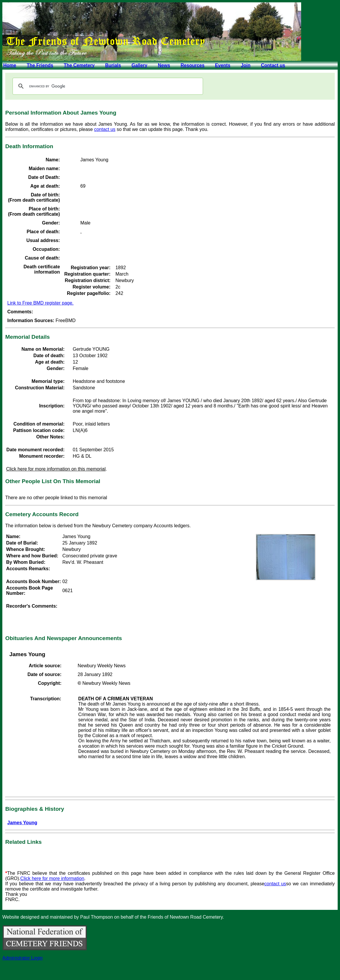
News (164, 65)
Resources (192, 65)
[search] (107, 86)
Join (246, 65)
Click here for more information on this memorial (56, 469)
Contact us (273, 65)
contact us (105, 129)
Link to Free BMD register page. (40, 303)
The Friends (40, 65)
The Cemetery (79, 65)
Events (223, 65)
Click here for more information (52, 878)
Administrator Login (22, 958)
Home (10, 65)
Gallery (139, 65)
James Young (22, 823)
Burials (113, 65)
